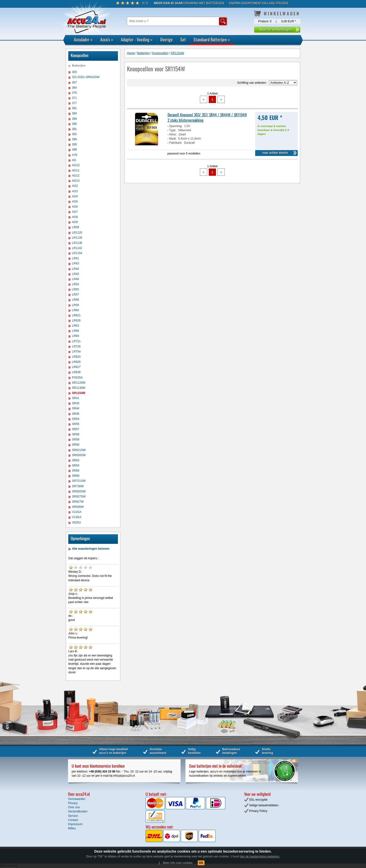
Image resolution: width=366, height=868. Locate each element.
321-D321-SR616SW (86, 77)
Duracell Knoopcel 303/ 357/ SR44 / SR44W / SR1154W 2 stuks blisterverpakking (207, 117)
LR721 (76, 341)
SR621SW (79, 450)
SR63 (76, 460)
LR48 (75, 279)
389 (74, 119)
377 (74, 103)
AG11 (76, 170)
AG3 (75, 191)
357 (74, 83)
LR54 (75, 284)
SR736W (78, 486)
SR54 (76, 419)
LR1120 (77, 233)
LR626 (76, 321)
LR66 (75, 331)
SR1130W (79, 388)
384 (74, 113)
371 (74, 98)
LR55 (75, 289)
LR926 (76, 362)
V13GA (77, 517)
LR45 (75, 274)
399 (74, 150)
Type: (173, 130)
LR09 (75, 227)
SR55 (76, 424)
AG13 (76, 181)
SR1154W (79, 393)
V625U (76, 523)
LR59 (75, 305)
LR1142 (77, 248)
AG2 (75, 186)
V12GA (77, 512)
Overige (166, 39)
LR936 (76, 372)
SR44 (76, 408)
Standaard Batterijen (212, 39)
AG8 (75, 217)
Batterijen (79, 66)
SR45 (76, 414)
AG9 (75, 222)
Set (183, 39)
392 (74, 134)
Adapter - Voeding (137, 39)
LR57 (75, 295)
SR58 (76, 434)
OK (201, 863)
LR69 (75, 336)
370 (74, 93)
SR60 (76, 445)
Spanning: (176, 126)
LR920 (76, 357)
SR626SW (79, 455)
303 (74, 72)
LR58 (75, 300)
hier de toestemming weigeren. (260, 856)
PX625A (77, 378)
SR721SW (79, 481)
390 (74, 124)
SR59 (76, 440)
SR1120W (79, 383)
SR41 (76, 398)
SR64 (76, 465)
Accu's (107, 39)
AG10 (76, 165)
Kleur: (173, 134)
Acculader (83, 39)
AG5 (75, 202)
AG (74, 160)
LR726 (76, 346)
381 (74, 108)
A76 (74, 155)
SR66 (76, 471)
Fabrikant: (176, 143)
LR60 (75, 310)
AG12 (76, 176)
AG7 (75, 212)
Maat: (173, 139)
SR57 (76, 429)
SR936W (78, 507)
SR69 (76, 476)
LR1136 (77, 243)
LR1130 (77, 238)
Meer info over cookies (178, 863)
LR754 (76, 352)
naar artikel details (275, 153)
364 (74, 88)
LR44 (75, 269)
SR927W (78, 502)
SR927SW (79, 497)
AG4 (75, 196)
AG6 (75, 207)
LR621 (76, 315)
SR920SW (79, 491)
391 (74, 129)
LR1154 (77, 253)
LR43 (75, 263)
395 (74, 144)
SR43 (76, 403)
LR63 (75, 326)
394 (74, 139)
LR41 (75, 258)
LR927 (76, 367)
